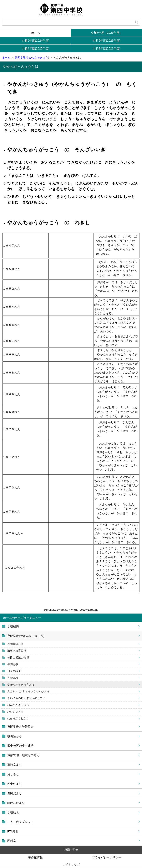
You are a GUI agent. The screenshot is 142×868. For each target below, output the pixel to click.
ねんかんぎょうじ (18, 705)
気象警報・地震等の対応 (23, 755)
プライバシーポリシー (107, 857)
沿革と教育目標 (17, 651)
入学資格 (13, 678)
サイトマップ (71, 864)
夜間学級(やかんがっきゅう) (32, 57)
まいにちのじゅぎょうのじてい (26, 698)
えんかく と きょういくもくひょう (28, 691)
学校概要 (13, 626)
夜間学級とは (15, 644)
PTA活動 (13, 831)
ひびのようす (15, 712)
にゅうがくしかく (18, 718)
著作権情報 (35, 857)
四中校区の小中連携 (20, 746)
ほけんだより (16, 803)
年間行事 (13, 664)
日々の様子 (14, 671)
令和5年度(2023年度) (106, 41)
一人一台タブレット (20, 822)
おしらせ (13, 774)
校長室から (15, 736)
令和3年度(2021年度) (106, 48)
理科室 (12, 841)
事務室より (15, 765)
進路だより (15, 793)
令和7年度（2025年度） (106, 33)
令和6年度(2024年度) (35, 41)
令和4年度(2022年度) (35, 48)
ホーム (36, 33)
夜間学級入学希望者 (20, 727)
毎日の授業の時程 (18, 658)
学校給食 (13, 812)
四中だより (15, 784)
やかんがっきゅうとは (21, 685)
